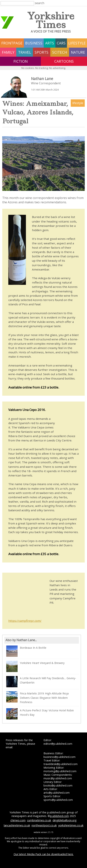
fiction (21, 61)
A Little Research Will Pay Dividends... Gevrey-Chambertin (41, 682)
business (34, 43)
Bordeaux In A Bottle (26, 651)
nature (78, 52)
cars (61, 43)
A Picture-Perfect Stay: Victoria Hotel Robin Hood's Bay (40, 714)
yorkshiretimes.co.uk (71, 825)
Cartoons (64, 61)
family (8, 52)
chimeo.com (18, 820)
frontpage (12, 43)
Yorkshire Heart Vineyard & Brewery (35, 666)
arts (50, 43)
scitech (60, 52)
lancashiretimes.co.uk (17, 825)
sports (42, 52)
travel (25, 52)
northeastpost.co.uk (44, 825)
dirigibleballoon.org (65, 820)
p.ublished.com (59, 816)
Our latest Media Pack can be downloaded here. (44, 854)
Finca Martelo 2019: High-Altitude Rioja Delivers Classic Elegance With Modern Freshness (37, 698)
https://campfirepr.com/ (25, 621)
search (40, 3)
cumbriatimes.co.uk (39, 820)
